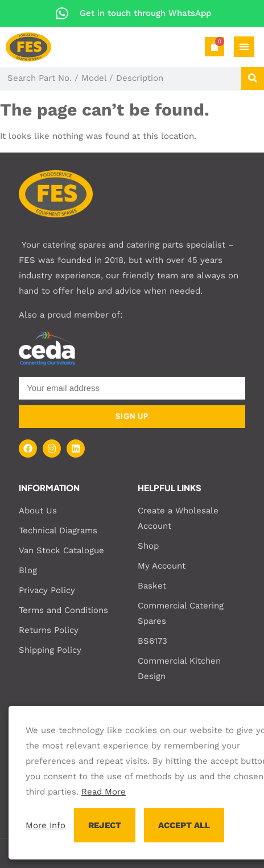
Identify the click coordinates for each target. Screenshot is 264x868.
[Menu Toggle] (244, 47)
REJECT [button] (105, 825)
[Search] (253, 79)
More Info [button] (46, 825)
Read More (104, 792)
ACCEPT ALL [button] (184, 825)
